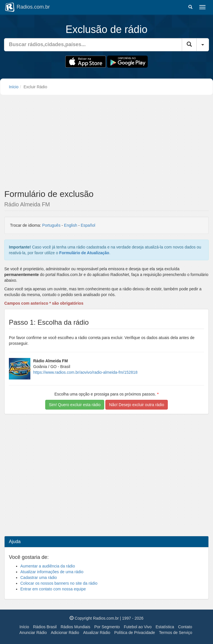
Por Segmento (107, 627)
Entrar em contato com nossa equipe (53, 589)
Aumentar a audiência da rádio (48, 566)
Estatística (165, 627)
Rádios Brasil (45, 627)
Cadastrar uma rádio (39, 578)
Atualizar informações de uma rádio (52, 572)
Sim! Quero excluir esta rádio (75, 405)
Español (88, 225)
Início (14, 87)
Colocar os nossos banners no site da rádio (59, 583)
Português (51, 225)
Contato (185, 627)
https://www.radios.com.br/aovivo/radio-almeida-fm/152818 (85, 372)
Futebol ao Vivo (138, 627)
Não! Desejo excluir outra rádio (137, 405)
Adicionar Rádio (65, 633)
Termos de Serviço (175, 633)
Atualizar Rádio (97, 633)
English (71, 225)
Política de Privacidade (135, 633)
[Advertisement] (107, 144)
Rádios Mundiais (76, 627)
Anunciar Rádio (33, 633)
